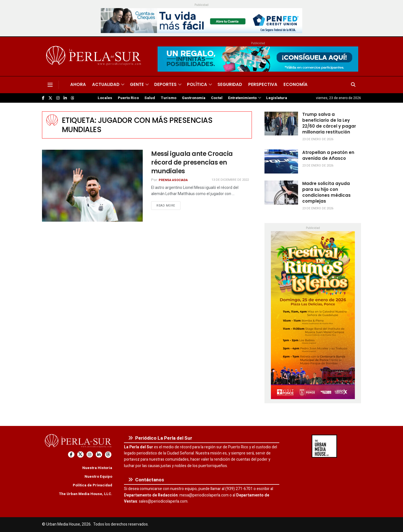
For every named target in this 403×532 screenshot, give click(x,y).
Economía (296, 84)
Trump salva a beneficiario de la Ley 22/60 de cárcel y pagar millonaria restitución (329, 123)
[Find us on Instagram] (58, 98)
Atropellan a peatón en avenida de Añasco (328, 155)
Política (197, 84)
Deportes (165, 84)
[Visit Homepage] (94, 57)
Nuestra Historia (97, 468)
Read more (168, 205)
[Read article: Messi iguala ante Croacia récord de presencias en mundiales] (92, 186)
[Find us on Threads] (72, 98)
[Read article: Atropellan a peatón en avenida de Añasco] (281, 161)
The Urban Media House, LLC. (85, 494)
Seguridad (230, 84)
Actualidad (106, 84)
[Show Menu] (50, 85)
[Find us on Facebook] (43, 98)
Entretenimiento (242, 98)
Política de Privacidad (92, 485)
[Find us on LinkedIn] (65, 98)
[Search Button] (353, 85)
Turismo (168, 98)
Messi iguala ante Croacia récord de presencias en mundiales (192, 162)
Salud (150, 98)
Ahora (78, 84)
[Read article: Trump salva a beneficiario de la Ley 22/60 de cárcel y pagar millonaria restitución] (281, 123)
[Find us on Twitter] (50, 98)
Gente (137, 84)
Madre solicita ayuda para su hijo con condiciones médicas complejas (326, 192)
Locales (105, 98)
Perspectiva (263, 84)
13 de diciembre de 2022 (230, 180)
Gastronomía (194, 98)
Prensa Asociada (173, 180)
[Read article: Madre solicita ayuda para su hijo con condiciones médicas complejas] (281, 193)
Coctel (217, 98)
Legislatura (277, 98)
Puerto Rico (128, 98)
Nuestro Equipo (98, 476)
